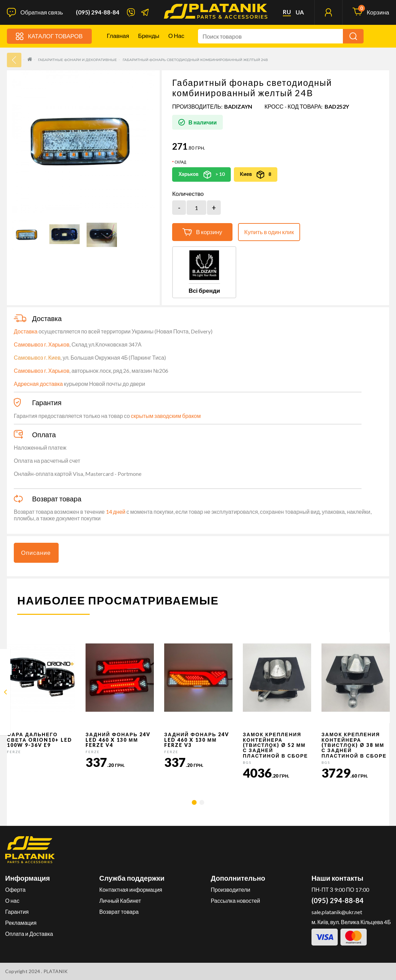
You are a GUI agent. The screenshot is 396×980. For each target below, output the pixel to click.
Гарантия (17, 912)
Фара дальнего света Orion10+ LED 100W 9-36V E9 (39, 740)
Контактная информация (131, 889)
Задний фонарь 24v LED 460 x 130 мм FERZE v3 (197, 740)
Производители (231, 889)
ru (287, 12)
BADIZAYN (238, 106)
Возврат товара (119, 912)
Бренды (149, 36)
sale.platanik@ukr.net (337, 912)
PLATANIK (56, 971)
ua (300, 12)
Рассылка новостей (235, 901)
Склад (180, 162)
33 (14, 60)
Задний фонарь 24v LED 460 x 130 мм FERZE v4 (118, 740)
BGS (247, 762)
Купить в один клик (269, 232)
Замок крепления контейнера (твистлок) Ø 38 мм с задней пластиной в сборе (354, 745)
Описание (36, 553)
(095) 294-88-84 (98, 12)
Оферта (15, 889)
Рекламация (21, 923)
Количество (188, 194)
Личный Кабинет (120, 901)
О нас (176, 36)
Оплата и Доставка (29, 934)
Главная (118, 36)
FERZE (14, 752)
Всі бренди (204, 291)
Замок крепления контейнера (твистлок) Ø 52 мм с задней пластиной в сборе (275, 745)
